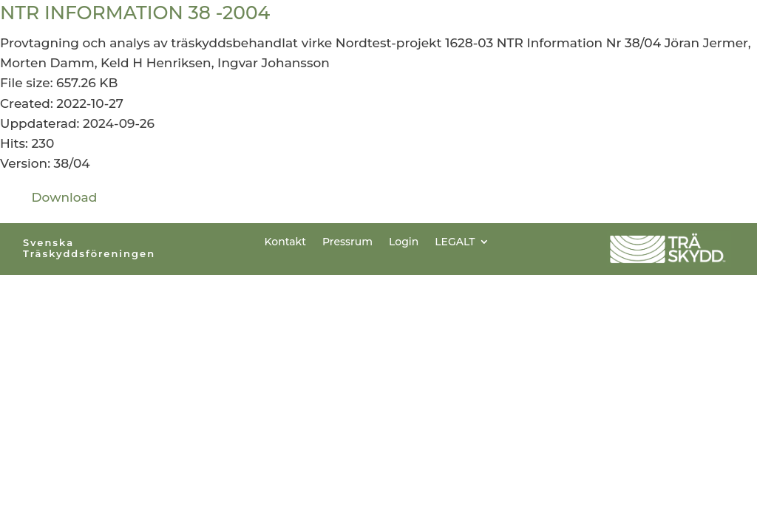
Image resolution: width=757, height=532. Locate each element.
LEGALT (455, 241)
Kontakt (285, 241)
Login (404, 241)
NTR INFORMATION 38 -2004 (135, 13)
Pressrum (347, 241)
